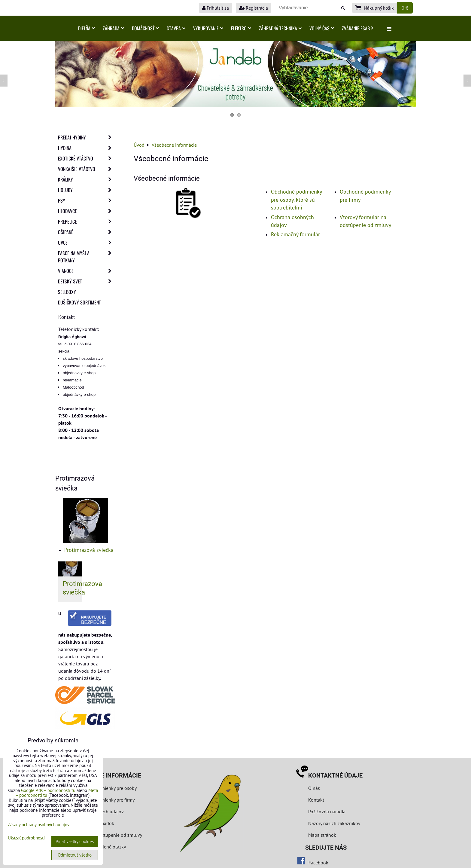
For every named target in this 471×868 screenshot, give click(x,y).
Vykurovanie (208, 28)
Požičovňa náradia (327, 811)
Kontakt (316, 800)
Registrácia (254, 8)
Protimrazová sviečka (89, 550)
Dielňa (87, 28)
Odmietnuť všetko (75, 855)
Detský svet (87, 281)
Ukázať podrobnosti (26, 838)
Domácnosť (145, 28)
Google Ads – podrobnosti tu (48, 790)
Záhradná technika (280, 28)
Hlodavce (87, 211)
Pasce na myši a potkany (87, 257)
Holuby (87, 190)
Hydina (87, 148)
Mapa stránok (322, 835)
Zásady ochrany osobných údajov (39, 825)
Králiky (87, 179)
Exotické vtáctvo (87, 158)
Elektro (241, 28)
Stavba (176, 28)
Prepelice (87, 222)
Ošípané (87, 232)
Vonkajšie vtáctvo (87, 169)
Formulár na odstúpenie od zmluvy (106, 835)
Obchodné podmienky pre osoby (103, 788)
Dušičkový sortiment (79, 302)
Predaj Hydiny (87, 137)
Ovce (87, 243)
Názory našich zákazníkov (334, 823)
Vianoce (87, 271)
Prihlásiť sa (216, 8)
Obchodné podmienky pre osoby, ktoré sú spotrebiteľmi (296, 200)
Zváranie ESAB (358, 28)
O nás (314, 788)
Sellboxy (67, 292)
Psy (87, 200)
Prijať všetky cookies (75, 841)
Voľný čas (322, 28)
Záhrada (113, 28)
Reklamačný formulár (295, 234)
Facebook (318, 863)
